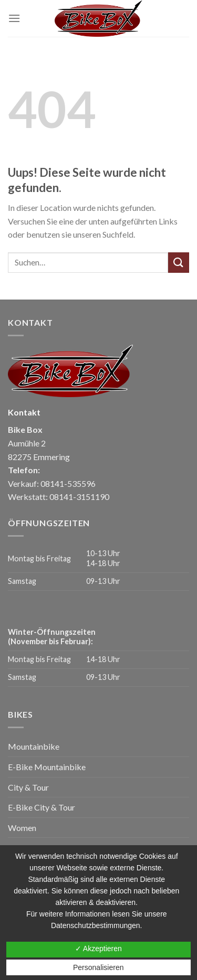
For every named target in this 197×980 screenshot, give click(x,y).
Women (22, 828)
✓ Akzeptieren (98, 949)
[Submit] (179, 263)
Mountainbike (34, 746)
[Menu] (14, 18)
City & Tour (28, 787)
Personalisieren (98, 967)
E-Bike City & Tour (42, 807)
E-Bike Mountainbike (47, 767)
